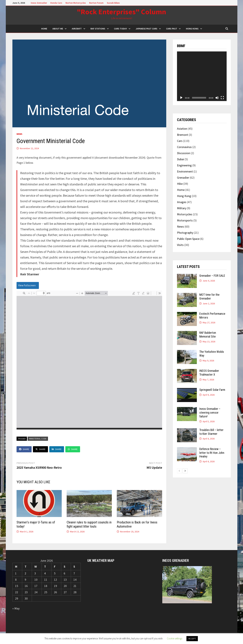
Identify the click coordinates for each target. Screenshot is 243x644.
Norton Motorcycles (76, 3)
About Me (58, 29)
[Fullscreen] (222, 98)
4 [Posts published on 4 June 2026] (45, 573)
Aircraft (77, 29)
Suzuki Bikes (113, 3)
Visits (180, 245)
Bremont (183, 135)
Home (181, 190)
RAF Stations (98, 29)
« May (16, 608)
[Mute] (217, 98)
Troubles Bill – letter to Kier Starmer (211, 432)
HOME (44, 29)
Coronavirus (184, 147)
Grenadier (183, 178)
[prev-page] (179, 471)
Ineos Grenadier (39, 3)
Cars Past (172, 29)
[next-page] (185, 471)
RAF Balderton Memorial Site (208, 335)
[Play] (181, 98)
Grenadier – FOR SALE (212, 276)
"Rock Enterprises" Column (121, 12)
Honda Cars (56, 3)
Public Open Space (188, 239)
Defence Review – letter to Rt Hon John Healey (212, 453)
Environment (185, 171)
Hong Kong (192, 29)
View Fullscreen (27, 285)
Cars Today (120, 29)
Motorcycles (185, 214)
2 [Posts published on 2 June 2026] (25, 573)
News (19, 134)
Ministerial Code (38, 439)
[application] (202, 76)
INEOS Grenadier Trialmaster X (209, 373)
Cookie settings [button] (175, 638)
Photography (185, 233)
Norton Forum (96, 3)
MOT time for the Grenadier (209, 297)
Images (182, 202)
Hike (180, 184)
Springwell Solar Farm (212, 390)
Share (24, 449)
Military (182, 208)
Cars (180, 141)
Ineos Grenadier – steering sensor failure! (210, 413)
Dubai (180, 159)
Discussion (184, 153)
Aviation (182, 129)
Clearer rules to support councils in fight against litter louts (89, 524)
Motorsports (185, 220)
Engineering (184, 165)
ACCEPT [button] (192, 639)
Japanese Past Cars (146, 29)
